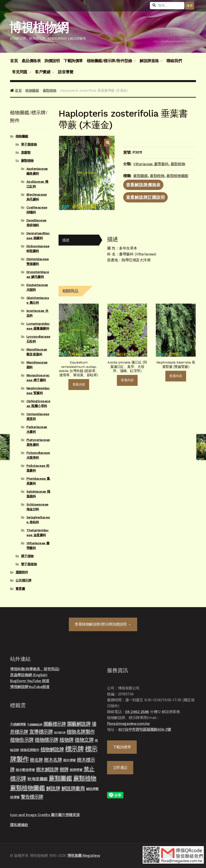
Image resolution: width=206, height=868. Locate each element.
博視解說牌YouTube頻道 (30, 687)
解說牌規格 (149, 61)
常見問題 (20, 72)
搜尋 (190, 6)
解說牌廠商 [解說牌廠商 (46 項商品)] (73, 788)
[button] (108, 143)
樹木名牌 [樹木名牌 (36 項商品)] (53, 760)
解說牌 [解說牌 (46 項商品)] (53, 788)
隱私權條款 (19, 825)
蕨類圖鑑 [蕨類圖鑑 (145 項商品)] (60, 778)
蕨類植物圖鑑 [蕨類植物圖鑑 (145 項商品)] (27, 788)
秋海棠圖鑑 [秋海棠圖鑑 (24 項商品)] (37, 779)
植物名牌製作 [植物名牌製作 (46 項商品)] (81, 732)
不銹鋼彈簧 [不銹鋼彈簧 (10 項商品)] (18, 724)
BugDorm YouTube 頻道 (30, 681)
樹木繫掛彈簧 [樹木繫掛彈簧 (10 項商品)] (25, 770)
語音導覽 (66, 72)
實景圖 (20, 589)
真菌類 (26, 153)
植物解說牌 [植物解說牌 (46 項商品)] (52, 749)
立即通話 (120, 768)
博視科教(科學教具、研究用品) (35, 669)
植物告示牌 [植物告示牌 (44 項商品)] (22, 740)
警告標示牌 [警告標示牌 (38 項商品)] (32, 797)
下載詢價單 (73, 61)
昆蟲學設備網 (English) (29, 675)
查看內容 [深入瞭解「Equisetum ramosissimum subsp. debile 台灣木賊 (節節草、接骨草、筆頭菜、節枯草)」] (79, 385)
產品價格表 (31, 61)
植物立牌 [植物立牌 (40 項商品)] (84, 740)
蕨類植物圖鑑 (177, 176)
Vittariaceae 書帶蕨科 (151, 164)
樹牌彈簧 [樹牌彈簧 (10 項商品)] (76, 770)
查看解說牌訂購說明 (146, 197)
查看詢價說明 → (103, 624)
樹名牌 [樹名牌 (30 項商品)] (36, 760)
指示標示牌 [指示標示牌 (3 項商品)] (60, 733)
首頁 (14, 61)
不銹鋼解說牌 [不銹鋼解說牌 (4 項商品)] (35, 725)
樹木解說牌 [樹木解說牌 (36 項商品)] (47, 769)
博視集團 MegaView (84, 856)
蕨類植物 (50, 90)
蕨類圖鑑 (141, 176)
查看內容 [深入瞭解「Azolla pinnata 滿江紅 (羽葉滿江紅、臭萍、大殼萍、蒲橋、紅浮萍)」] (127, 380)
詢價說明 (52, 61)
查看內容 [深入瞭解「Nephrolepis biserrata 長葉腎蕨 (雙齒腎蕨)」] (176, 376)
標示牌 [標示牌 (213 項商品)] (74, 749)
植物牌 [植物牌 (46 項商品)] (67, 740)
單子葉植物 (29, 144)
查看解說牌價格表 (143, 185)
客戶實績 (43, 72)
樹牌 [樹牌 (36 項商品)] (64, 769)
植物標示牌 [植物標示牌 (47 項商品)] (47, 740)
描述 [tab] (66, 240)
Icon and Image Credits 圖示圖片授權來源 (45, 815)
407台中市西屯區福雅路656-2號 (145, 729)
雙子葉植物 (29, 564)
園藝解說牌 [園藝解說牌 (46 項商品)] (79, 724)
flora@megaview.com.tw (128, 724)
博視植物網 (39, 28)
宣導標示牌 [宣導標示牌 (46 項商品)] (41, 732)
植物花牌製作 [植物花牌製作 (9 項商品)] (30, 750)
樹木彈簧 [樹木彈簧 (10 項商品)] (69, 760)
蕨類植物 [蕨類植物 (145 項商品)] (85, 778)
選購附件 (22, 572)
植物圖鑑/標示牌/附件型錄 (109, 61)
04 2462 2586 (137, 712)
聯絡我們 (174, 61)
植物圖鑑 (32, 90)
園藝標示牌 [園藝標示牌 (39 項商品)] (55, 724)
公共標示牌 (23, 580)
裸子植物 (27, 556)
